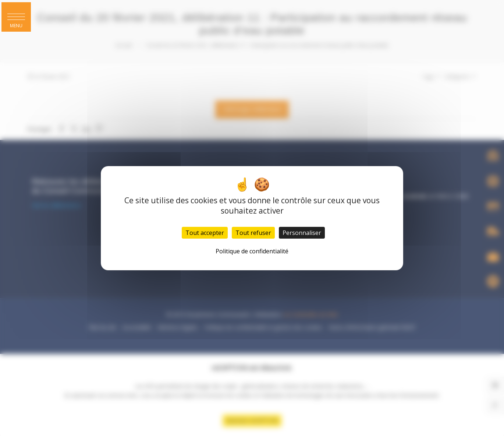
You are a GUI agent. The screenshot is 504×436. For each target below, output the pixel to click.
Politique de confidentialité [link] (252, 251)
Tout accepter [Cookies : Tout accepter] (205, 233)
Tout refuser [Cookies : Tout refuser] (253, 233)
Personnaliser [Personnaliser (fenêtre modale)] (302, 233)
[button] (16, 17)
